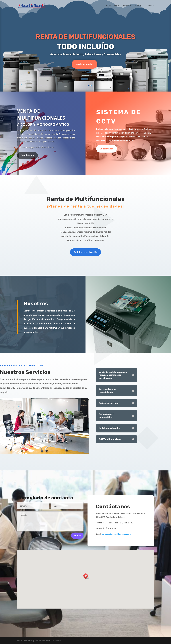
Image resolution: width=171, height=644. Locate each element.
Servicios (138, 5)
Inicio (108, 5)
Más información (85, 64)
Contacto (150, 5)
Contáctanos (27, 155)
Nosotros (127, 5)
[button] (86, 576)
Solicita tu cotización (86, 252)
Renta (117, 5)
